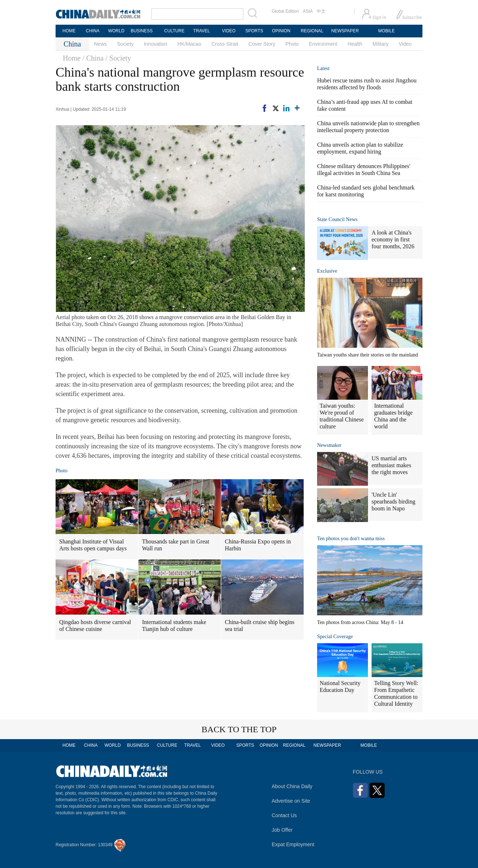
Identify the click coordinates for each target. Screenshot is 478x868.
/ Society (118, 58)
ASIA (308, 11)
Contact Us (284, 815)
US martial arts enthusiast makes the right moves (391, 465)
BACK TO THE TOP (239, 729)
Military (380, 44)
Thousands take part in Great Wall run (176, 545)
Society (125, 44)
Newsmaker (329, 445)
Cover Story (262, 44)
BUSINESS (142, 31)
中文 (321, 11)
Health (355, 44)
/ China (93, 58)
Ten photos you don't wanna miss (351, 539)
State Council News (337, 219)
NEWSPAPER (345, 31)
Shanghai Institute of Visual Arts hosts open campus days (93, 545)
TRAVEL (202, 31)
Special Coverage (335, 637)
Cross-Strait (225, 44)
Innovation (156, 44)
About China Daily (292, 786)
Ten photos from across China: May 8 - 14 (360, 622)
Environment (323, 44)
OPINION (281, 31)
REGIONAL (312, 31)
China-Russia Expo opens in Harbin (258, 545)
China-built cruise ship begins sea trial (260, 625)
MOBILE (386, 31)
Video (405, 44)
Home (72, 58)
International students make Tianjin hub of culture (174, 625)
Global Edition (285, 11)
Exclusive (327, 271)
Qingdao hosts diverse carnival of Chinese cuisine (95, 625)
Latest (323, 68)
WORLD (116, 31)
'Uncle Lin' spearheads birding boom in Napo (393, 502)
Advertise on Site (291, 801)
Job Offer (282, 830)
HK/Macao (189, 44)
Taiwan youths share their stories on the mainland (368, 355)
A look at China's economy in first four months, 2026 (393, 239)
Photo (292, 44)
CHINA (92, 31)
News (100, 44)
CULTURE (174, 31)
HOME (69, 31)
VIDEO (229, 31)
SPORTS (254, 31)
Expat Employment (293, 844)
